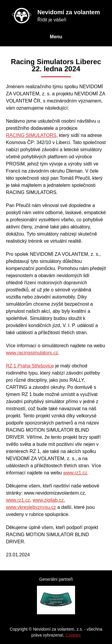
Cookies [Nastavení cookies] (73, 635)
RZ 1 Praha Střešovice (30, 366)
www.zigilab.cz (48, 500)
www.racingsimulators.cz (32, 353)
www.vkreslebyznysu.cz (31, 507)
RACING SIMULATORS (31, 135)
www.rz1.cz (75, 473)
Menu (56, 37)
